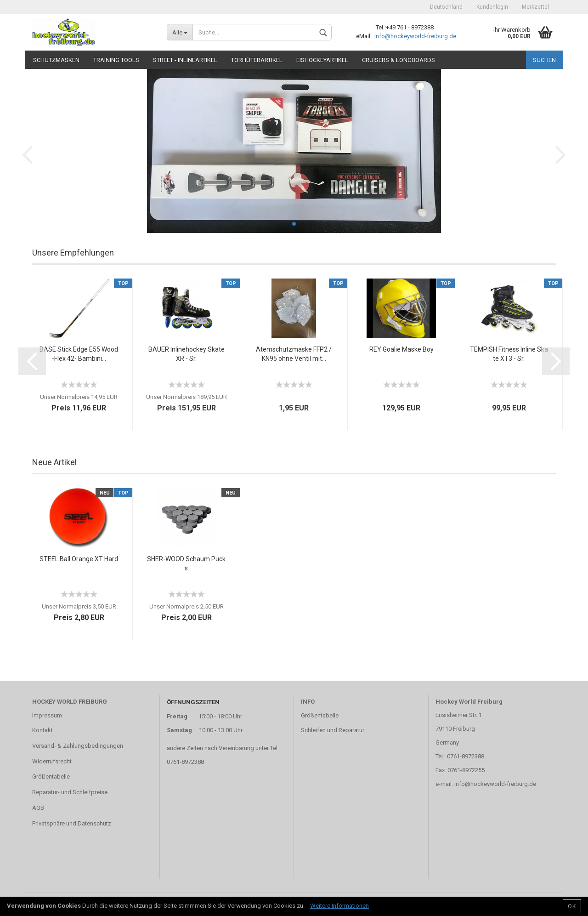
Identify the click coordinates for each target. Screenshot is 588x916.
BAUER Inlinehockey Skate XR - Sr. (187, 354)
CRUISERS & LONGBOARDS (399, 60)
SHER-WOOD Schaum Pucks (186, 563)
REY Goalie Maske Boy (401, 349)
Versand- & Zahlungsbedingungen (78, 746)
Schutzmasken (56, 60)
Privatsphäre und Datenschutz (72, 823)
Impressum (47, 715)
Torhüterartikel (257, 60)
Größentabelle (51, 777)
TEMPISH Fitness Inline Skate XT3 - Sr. (509, 354)
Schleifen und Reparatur (333, 730)
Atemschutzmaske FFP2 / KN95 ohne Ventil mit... (294, 354)
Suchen (544, 60)
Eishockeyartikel (322, 60)
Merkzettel (535, 7)
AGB (38, 808)
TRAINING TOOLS (116, 60)
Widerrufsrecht (52, 761)
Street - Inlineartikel (185, 60)
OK (572, 906)
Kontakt (42, 730)
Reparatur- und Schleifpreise (70, 792)
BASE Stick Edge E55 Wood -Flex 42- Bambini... (79, 354)
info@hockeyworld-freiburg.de (415, 36)
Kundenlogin (492, 7)
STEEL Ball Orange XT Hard (79, 559)
